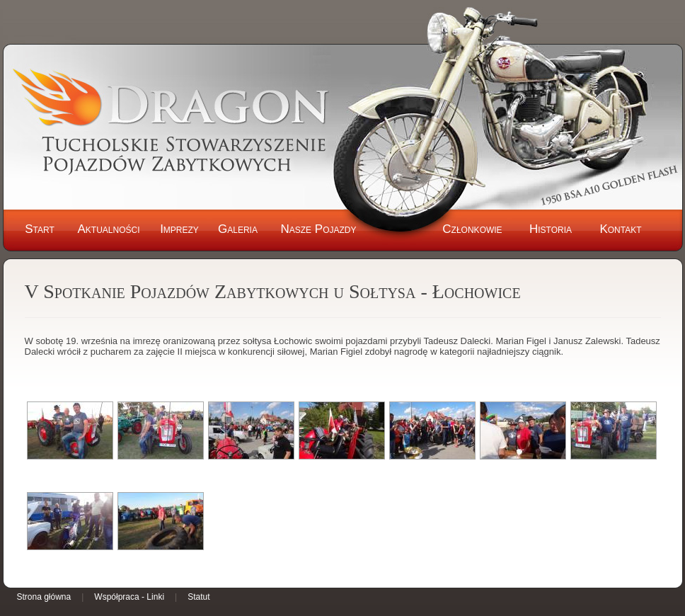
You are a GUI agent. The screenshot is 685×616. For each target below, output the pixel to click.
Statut (198, 597)
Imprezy (179, 229)
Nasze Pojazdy (318, 229)
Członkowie (472, 229)
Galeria (238, 229)
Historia (551, 229)
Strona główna (44, 597)
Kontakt (620, 229)
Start (40, 229)
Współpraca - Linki (129, 597)
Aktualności (108, 229)
